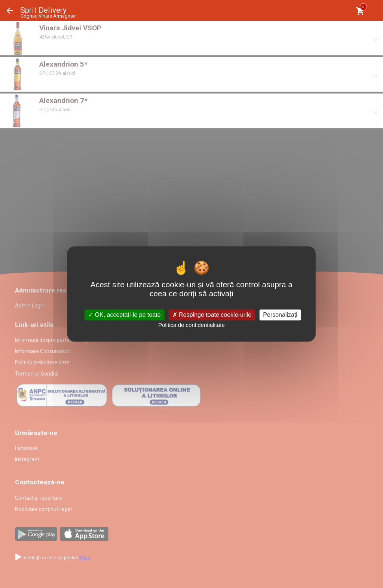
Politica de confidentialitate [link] (191, 325)
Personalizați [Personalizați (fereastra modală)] (280, 315)
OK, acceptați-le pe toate (125, 315)
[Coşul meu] (360, 11)
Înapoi (10, 11)
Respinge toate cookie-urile (212, 315)
